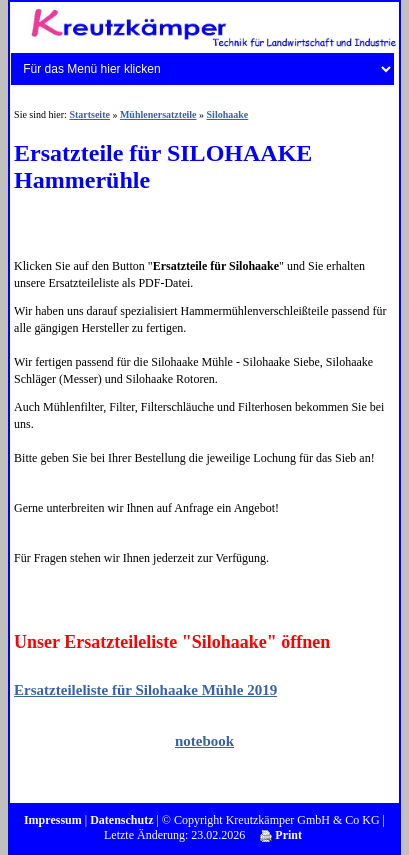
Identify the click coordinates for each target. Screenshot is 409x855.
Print (281, 835)
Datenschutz (121, 820)
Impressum (53, 820)
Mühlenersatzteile (158, 114)
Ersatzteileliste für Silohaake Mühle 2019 (145, 690)
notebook (204, 741)
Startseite (89, 114)
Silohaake (228, 114)
